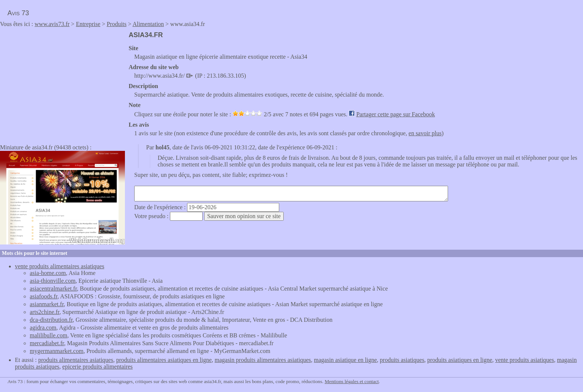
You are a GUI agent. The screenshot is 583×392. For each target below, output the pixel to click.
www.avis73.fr (52, 24)
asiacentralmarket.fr (53, 289)
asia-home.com (48, 273)
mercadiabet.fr (47, 343)
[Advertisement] (62, 83)
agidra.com (43, 328)
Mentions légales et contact (352, 381)
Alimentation (148, 24)
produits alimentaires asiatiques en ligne (164, 360)
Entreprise (88, 24)
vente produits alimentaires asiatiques (59, 266)
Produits (117, 24)
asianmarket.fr (47, 304)
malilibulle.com (49, 335)
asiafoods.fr (44, 296)
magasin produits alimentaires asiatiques (263, 360)
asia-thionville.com (53, 281)
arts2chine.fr (45, 312)
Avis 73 (18, 13)
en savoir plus (425, 133)
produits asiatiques (402, 360)
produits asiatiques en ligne (460, 360)
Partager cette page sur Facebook (395, 114)
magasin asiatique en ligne (345, 360)
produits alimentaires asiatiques (76, 360)
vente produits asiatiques (525, 360)
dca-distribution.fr (51, 320)
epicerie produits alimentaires (98, 367)
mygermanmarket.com (57, 351)
